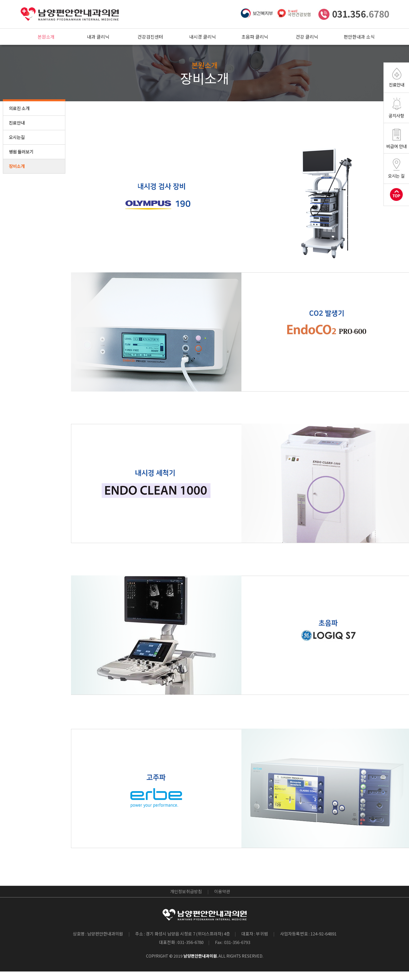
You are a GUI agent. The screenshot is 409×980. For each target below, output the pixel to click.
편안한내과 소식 (359, 37)
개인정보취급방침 (186, 891)
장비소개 (17, 166)
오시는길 (17, 137)
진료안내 (17, 123)
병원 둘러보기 (21, 152)
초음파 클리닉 (255, 37)
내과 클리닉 (98, 37)
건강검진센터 (150, 37)
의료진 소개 (19, 108)
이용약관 (222, 891)
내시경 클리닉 (203, 37)
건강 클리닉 (307, 37)
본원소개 (46, 37)
